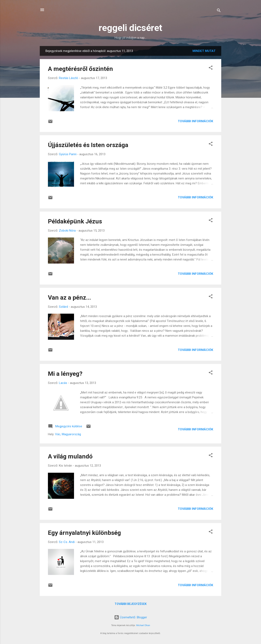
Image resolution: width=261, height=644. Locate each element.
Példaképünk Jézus (75, 221)
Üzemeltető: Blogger (131, 617)
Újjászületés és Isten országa (88, 145)
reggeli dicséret (130, 28)
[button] (211, 68)
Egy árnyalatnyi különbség (84, 533)
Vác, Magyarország (68, 434)
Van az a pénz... (69, 297)
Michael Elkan (143, 625)
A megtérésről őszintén (80, 69)
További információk (195, 121)
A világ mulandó (70, 456)
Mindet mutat (204, 51)
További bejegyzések (131, 604)
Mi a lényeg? (65, 374)
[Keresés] (219, 11)
